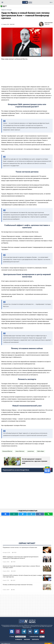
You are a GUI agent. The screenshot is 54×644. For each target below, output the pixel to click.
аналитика (31, 451)
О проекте (19, 639)
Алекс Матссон (20, 451)
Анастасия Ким (49, 23)
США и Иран (41, 451)
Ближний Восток (7, 451)
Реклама (27, 639)
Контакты (35, 639)
